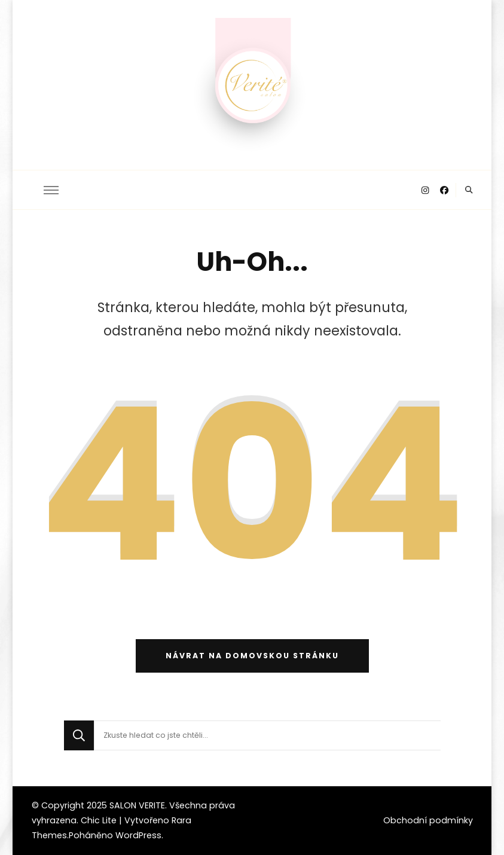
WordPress (138, 835)
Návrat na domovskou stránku (252, 656)
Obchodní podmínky (428, 820)
